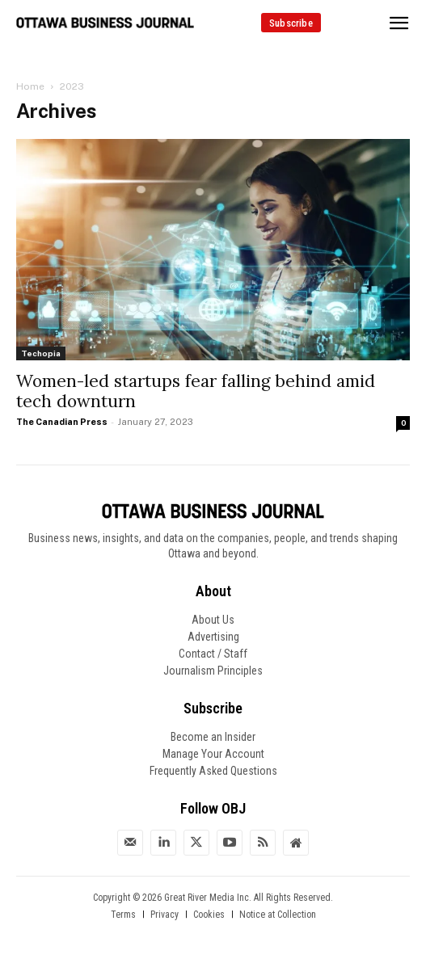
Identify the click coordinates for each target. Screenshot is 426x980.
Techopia (41, 353)
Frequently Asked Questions (213, 771)
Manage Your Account (213, 754)
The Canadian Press (62, 422)
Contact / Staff (213, 654)
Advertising (213, 637)
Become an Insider (213, 737)
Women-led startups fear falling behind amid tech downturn (196, 391)
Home (30, 86)
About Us (213, 620)
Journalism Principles (213, 671)
